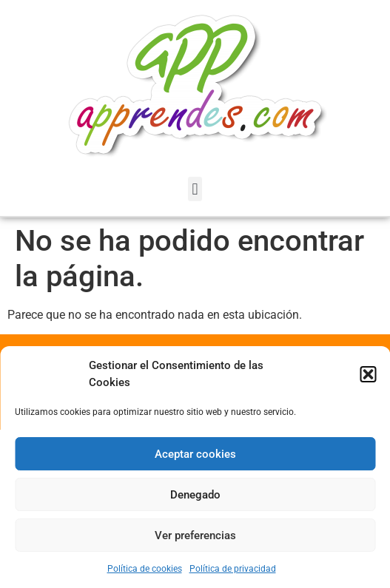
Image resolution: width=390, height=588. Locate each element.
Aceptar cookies (195, 454)
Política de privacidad (233, 569)
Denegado (195, 495)
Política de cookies (145, 569)
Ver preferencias (195, 535)
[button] (368, 374)
